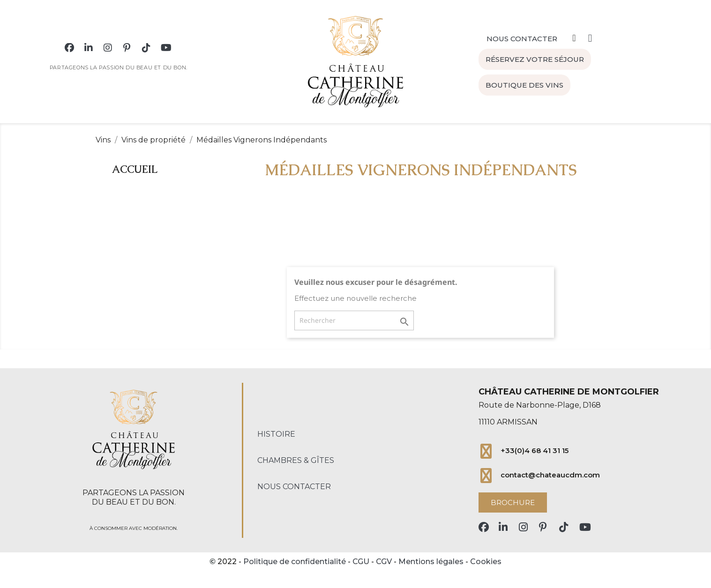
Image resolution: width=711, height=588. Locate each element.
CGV (384, 562)
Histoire (276, 434)
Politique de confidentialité (295, 562)
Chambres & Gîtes (296, 460)
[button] (522, 35)
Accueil (135, 169)
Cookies (486, 562)
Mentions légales (431, 562)
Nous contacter (294, 487)
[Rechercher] (354, 320)
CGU (361, 562)
